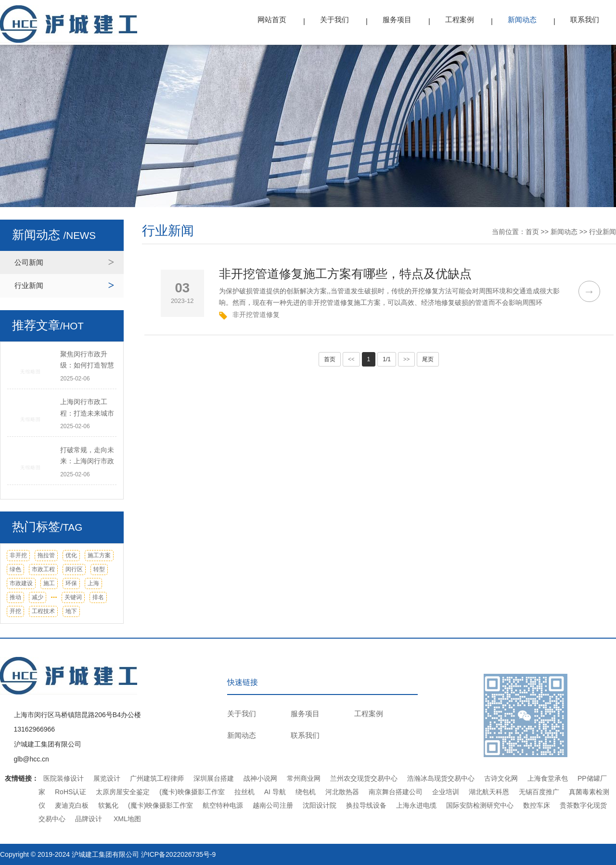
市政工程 (43, 569)
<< (351, 359)
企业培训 (446, 792)
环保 (71, 583)
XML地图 (127, 819)
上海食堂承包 (548, 778)
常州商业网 (304, 778)
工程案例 (460, 20)
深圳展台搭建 (214, 778)
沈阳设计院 (320, 805)
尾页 (428, 359)
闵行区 (74, 569)
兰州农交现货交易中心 (364, 778)
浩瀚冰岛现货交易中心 (441, 778)
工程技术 (43, 611)
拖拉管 (46, 555)
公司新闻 (29, 262)
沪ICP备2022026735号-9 (179, 854)
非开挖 (18, 555)
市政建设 (21, 583)
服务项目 (397, 20)
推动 (15, 597)
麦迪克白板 (72, 805)
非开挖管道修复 (256, 315)
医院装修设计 (64, 778)
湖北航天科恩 (489, 792)
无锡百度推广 (539, 792)
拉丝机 (244, 792)
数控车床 (537, 805)
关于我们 (334, 20)
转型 (99, 569)
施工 (49, 583)
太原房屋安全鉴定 (123, 792)
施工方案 (99, 555)
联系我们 (585, 20)
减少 (38, 597)
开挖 (15, 611)
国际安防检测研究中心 (480, 805)
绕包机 (306, 792)
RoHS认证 (71, 792)
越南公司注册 (273, 805)
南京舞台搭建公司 (396, 792)
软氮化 (108, 805)
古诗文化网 (501, 778)
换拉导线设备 (366, 805)
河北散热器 (342, 792)
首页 (532, 232)
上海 (93, 583)
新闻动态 (522, 20)
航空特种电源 (223, 805)
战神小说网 (260, 778)
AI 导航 (275, 792)
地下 (71, 611)
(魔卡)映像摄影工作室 (192, 792)
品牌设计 (89, 819)
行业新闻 (29, 285)
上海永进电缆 (416, 805)
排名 (98, 597)
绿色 (15, 569)
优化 (71, 555)
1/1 (387, 359)
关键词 (73, 597)
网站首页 (272, 20)
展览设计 (107, 778)
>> (407, 359)
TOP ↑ (600, 708)
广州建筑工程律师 (157, 778)
